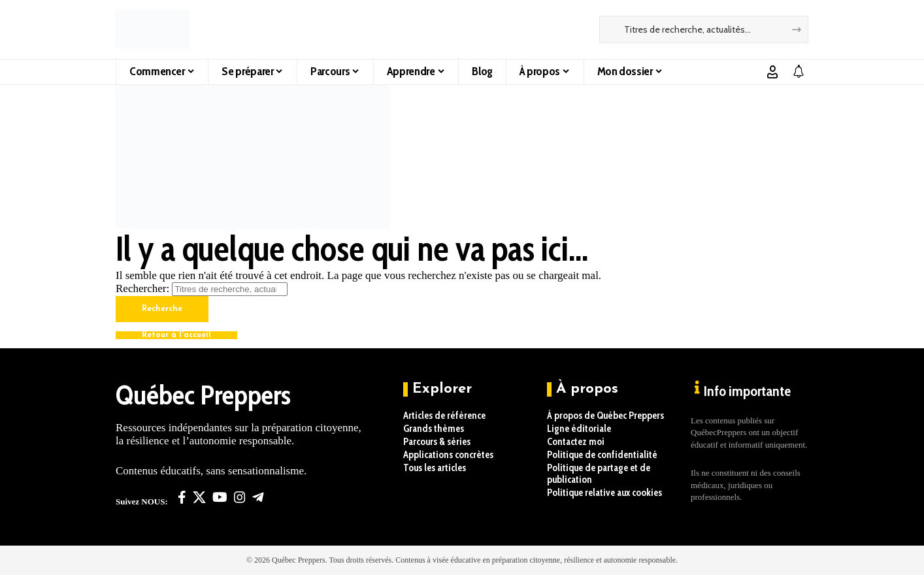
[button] (772, 72)
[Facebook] (182, 497)
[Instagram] (240, 497)
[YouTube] (220, 497)
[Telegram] (258, 497)
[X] (199, 497)
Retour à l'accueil (176, 335)
